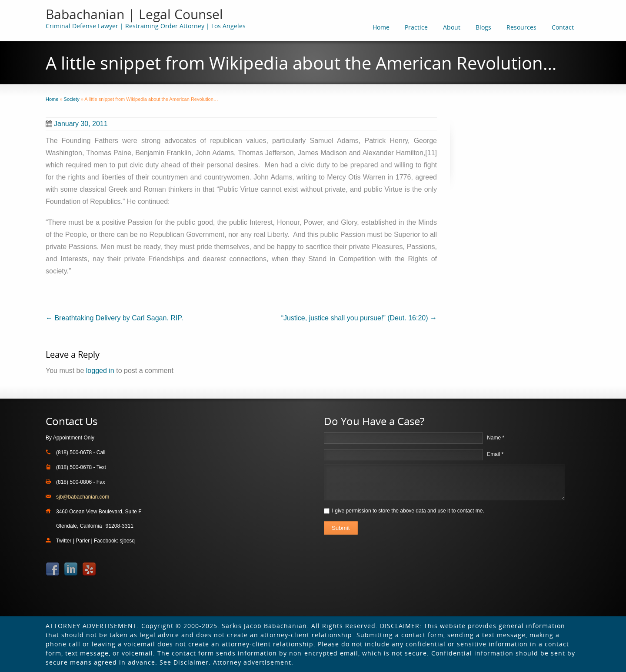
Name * (496, 438)
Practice (416, 27)
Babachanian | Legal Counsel (134, 14)
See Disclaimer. (185, 662)
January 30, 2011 (77, 124)
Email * (495, 454)
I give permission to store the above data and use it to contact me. (408, 511)
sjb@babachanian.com (83, 497)
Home (381, 27)
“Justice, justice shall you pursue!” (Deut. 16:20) (359, 318)
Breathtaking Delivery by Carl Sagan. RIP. (114, 318)
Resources (521, 27)
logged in (100, 371)
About (452, 27)
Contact (563, 27)
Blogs (483, 27)
